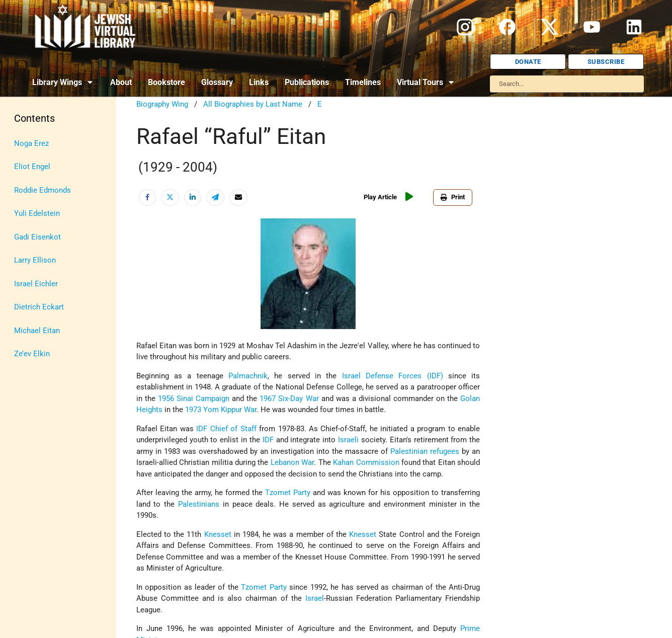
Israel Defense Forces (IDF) (393, 376)
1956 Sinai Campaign (194, 398)
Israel (315, 598)
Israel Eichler (36, 284)
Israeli (348, 440)
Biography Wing (162, 104)
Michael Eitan (37, 331)
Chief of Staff (233, 429)
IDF (202, 429)
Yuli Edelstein (37, 213)
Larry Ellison (35, 260)
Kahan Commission (366, 462)
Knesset (218, 534)
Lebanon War (292, 462)
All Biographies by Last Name (253, 104)
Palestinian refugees (425, 451)
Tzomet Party (288, 493)
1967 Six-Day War (289, 398)
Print (453, 197)
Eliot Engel (32, 167)
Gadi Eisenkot (37, 237)
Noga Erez (31, 143)
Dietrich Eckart (39, 307)
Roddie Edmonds (43, 190)
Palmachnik (248, 376)
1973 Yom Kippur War (221, 410)
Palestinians (199, 504)
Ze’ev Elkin (32, 354)
